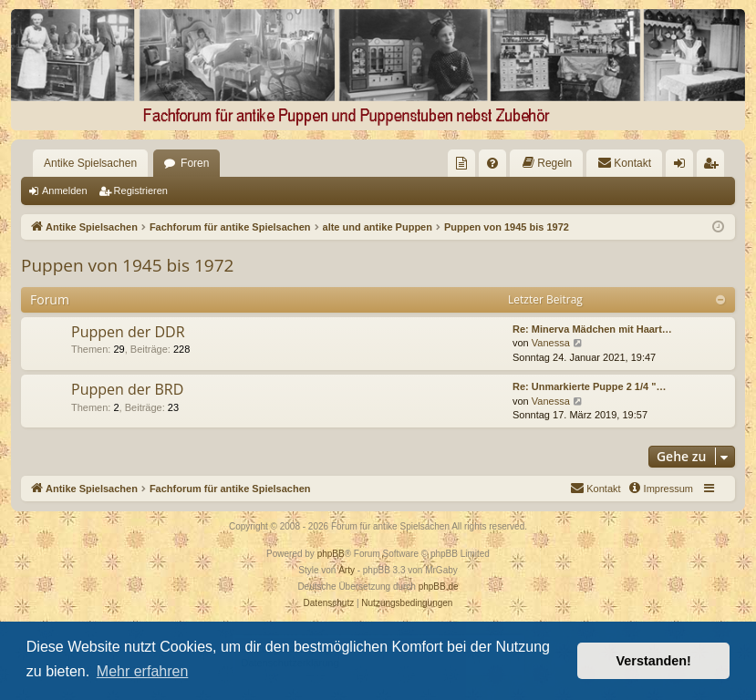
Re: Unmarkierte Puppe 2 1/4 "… (589, 386)
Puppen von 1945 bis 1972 (127, 265)
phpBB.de (439, 587)
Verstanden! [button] (654, 661)
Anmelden (65, 190)
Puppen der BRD (127, 389)
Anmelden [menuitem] (684, 167)
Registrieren (141, 190)
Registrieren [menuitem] (715, 167)
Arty (347, 570)
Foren (195, 163)
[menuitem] (461, 163)
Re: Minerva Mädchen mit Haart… (592, 329)
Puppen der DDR (128, 332)
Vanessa (551, 343)
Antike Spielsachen (90, 163)
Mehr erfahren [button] (143, 671)
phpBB (331, 554)
